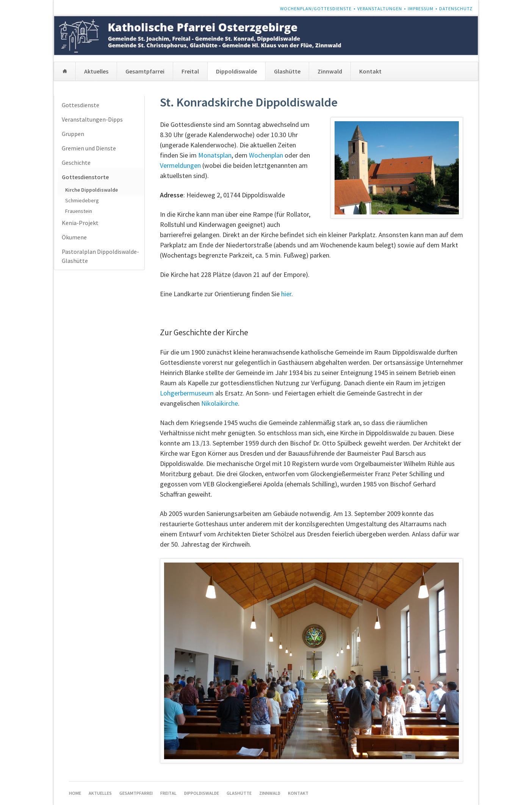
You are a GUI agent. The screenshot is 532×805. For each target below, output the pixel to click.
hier (286, 294)
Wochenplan (266, 155)
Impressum (421, 9)
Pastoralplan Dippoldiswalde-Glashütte (100, 256)
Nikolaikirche (220, 403)
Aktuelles (96, 71)
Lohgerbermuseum (187, 393)
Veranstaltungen (380, 9)
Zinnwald (330, 71)
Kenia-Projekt (80, 223)
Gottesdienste (81, 105)
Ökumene (74, 237)
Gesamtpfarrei (145, 71)
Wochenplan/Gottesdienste (316, 9)
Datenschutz (456, 9)
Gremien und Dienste (89, 148)
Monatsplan (215, 155)
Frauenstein (79, 211)
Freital (190, 71)
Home (65, 71)
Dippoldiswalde (236, 71)
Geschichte (76, 163)
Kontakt (370, 71)
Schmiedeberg (82, 200)
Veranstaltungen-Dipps (92, 119)
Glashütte (287, 71)
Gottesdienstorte (85, 177)
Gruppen (73, 134)
